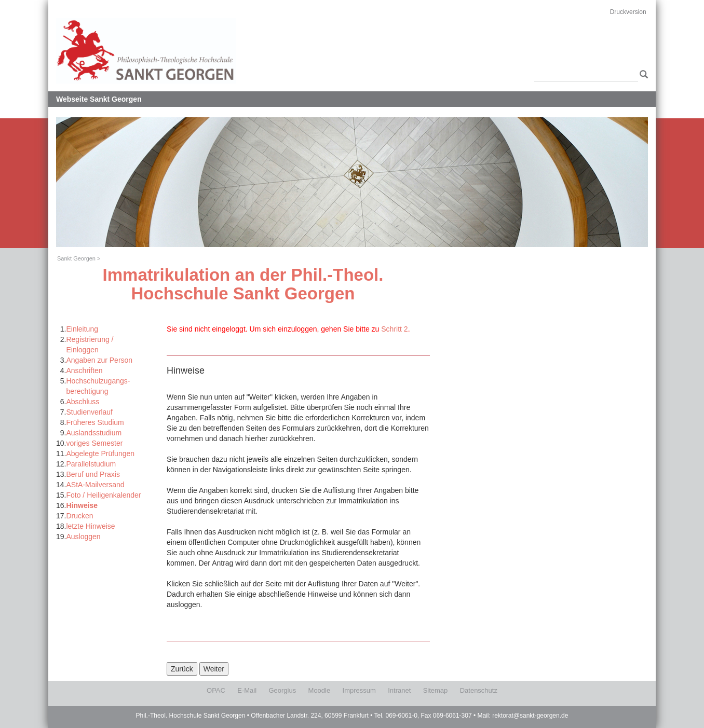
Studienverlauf (89, 412)
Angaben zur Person (99, 360)
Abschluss (83, 402)
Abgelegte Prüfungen (100, 454)
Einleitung (82, 329)
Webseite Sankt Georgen (99, 99)
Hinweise (82, 505)
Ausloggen (83, 537)
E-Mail (247, 690)
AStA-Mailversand (95, 485)
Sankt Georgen (76, 258)
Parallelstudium (91, 464)
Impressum (359, 690)
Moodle (320, 690)
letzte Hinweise (90, 526)
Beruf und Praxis (93, 474)
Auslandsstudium (94, 433)
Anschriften (84, 370)
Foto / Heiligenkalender (103, 495)
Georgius (282, 690)
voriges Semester (94, 443)
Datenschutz (479, 690)
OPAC (216, 690)
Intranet (399, 690)
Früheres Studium (95, 422)
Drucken (79, 516)
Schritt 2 (394, 329)
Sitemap (436, 690)
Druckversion (628, 12)
